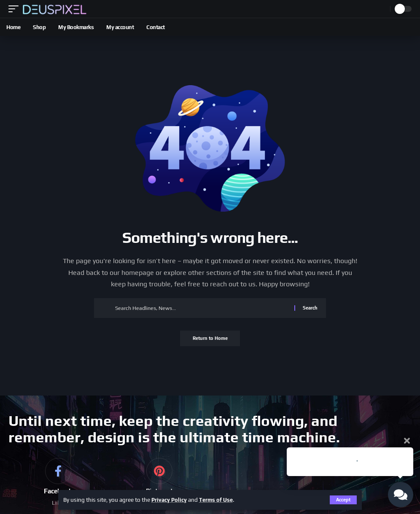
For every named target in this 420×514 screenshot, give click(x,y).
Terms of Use (219, 500)
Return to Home (210, 339)
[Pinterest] (159, 483)
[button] (16, 9)
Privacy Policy (170, 500)
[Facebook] (58, 483)
